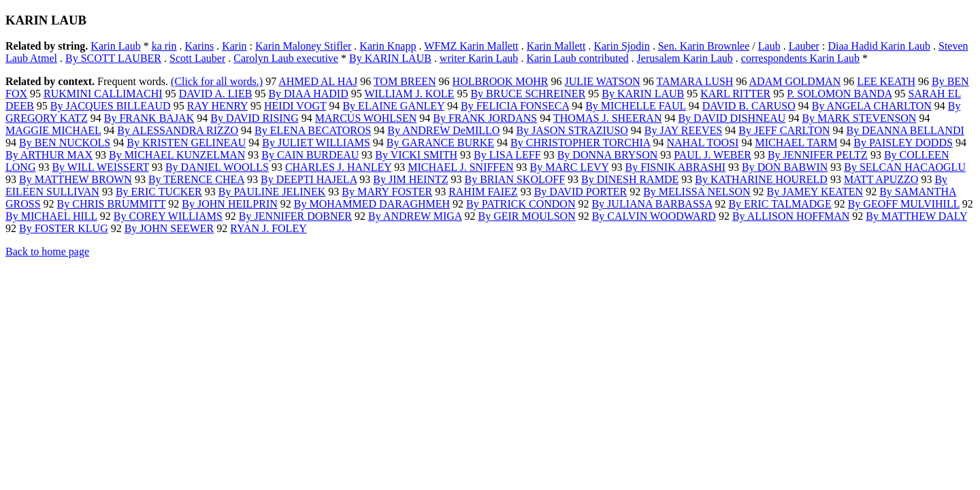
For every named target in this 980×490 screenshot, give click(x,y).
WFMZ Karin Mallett (471, 46)
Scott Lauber (197, 58)
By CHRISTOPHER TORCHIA (580, 143)
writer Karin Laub (479, 58)
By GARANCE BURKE (440, 143)
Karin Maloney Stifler (303, 46)
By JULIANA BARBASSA (652, 204)
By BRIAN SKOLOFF (515, 179)
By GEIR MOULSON (527, 216)
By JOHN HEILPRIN (229, 204)
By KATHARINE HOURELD (761, 179)
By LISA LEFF (507, 155)
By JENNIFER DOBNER (295, 216)
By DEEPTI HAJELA (309, 179)
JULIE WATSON (602, 81)
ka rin (164, 46)
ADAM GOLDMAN (795, 81)
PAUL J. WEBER (713, 155)
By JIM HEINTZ (410, 179)
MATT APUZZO (881, 179)
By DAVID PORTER (581, 192)
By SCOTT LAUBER (113, 58)
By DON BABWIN (785, 167)
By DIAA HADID (308, 94)
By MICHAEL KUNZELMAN (177, 155)
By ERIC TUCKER (159, 192)
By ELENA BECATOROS (313, 130)
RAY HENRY (217, 106)
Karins (200, 46)
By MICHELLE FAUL (636, 106)
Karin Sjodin (621, 46)
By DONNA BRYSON (608, 155)
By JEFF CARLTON (784, 130)
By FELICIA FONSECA (515, 106)
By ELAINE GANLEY (393, 106)
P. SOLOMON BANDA (839, 94)
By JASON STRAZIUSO (572, 130)
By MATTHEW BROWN (76, 179)
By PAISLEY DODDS (903, 143)
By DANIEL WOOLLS (217, 167)
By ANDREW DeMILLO (443, 130)
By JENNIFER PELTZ (818, 155)
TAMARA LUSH (695, 81)
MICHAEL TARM (796, 143)
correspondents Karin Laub (800, 58)
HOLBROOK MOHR (501, 81)
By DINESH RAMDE (630, 179)
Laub (769, 46)
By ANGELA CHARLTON (872, 106)
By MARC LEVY (570, 167)
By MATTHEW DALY (916, 216)
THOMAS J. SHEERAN (608, 118)
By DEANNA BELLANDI (905, 130)
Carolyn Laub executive (286, 58)
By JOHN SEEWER (169, 228)
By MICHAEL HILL (51, 216)
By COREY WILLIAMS (168, 216)
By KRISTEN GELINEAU (186, 143)
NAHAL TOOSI (702, 143)
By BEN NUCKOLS (65, 143)
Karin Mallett (556, 46)
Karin (234, 46)
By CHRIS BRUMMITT (112, 204)
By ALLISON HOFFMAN (791, 216)
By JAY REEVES (683, 130)
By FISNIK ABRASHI (675, 167)
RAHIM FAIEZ (483, 192)
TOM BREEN (405, 81)
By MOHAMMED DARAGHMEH (372, 204)
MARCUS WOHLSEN (366, 118)
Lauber (804, 46)
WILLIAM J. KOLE (409, 94)
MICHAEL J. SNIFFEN (460, 167)
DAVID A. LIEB (216, 94)
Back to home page (47, 251)
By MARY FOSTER (387, 192)
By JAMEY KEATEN (815, 192)
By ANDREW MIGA (415, 216)
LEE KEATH (886, 81)
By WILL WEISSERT (100, 167)
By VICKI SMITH (416, 155)
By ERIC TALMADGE (780, 204)
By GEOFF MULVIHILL (904, 204)
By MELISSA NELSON (697, 192)
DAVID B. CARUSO (749, 106)
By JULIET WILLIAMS (316, 143)
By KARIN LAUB (390, 58)
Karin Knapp (388, 46)
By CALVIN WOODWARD (654, 216)
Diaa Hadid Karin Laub (879, 46)
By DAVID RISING (255, 118)
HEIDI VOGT (295, 106)
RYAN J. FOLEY (268, 228)
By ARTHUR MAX (49, 155)
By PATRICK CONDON (521, 204)
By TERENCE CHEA (196, 179)
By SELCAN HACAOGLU (905, 167)
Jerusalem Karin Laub (685, 58)
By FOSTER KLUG (64, 228)
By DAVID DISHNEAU (732, 118)
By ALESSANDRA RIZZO (178, 130)
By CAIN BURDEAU (310, 155)
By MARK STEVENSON (859, 118)
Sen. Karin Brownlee (704, 46)
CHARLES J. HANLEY (338, 167)
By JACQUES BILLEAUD (111, 106)
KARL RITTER (735, 94)
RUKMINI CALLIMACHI (103, 94)
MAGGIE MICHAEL (53, 130)
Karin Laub (115, 46)
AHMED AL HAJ (318, 81)
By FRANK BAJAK (149, 118)
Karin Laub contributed (577, 58)
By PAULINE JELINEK (272, 192)
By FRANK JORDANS (485, 118)
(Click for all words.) (217, 81)
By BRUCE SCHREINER (528, 94)
